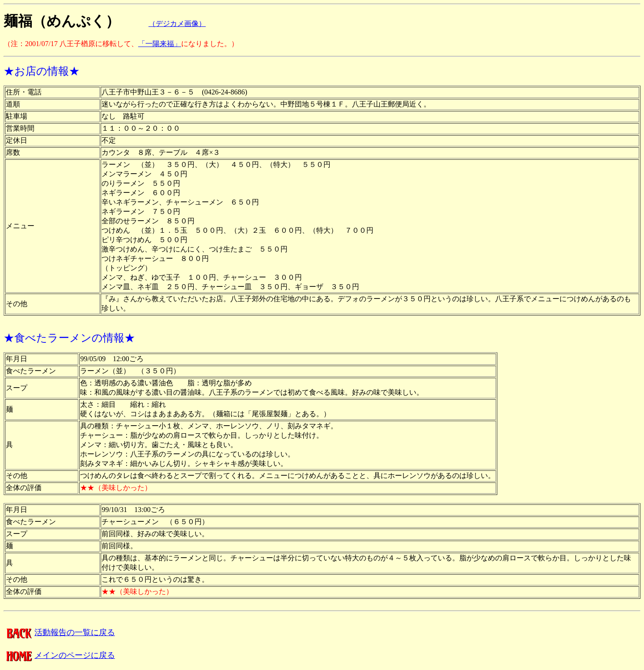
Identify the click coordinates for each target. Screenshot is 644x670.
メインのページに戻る (59, 655)
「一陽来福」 (160, 44)
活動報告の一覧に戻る (59, 632)
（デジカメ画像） (177, 23)
